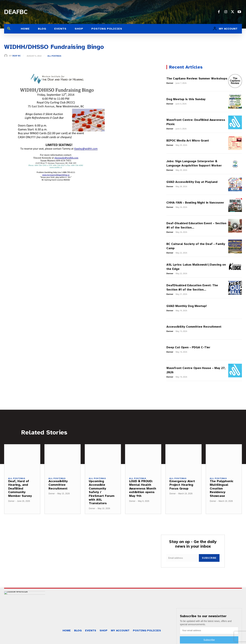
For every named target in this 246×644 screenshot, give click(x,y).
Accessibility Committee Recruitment (194, 327)
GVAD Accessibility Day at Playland (192, 182)
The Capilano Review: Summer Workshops (197, 79)
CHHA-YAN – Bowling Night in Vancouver (195, 203)
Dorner (170, 83)
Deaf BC (16, 56)
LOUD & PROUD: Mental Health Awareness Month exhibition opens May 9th (143, 488)
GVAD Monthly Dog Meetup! (187, 306)
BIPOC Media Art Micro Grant (188, 141)
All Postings (54, 56)
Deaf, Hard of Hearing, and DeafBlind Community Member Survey (20, 488)
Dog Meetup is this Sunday (186, 99)
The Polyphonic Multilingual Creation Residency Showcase (222, 488)
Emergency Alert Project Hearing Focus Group (182, 485)
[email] (183, 558)
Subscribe (209, 558)
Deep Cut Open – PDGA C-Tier (188, 347)
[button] (9, 29)
